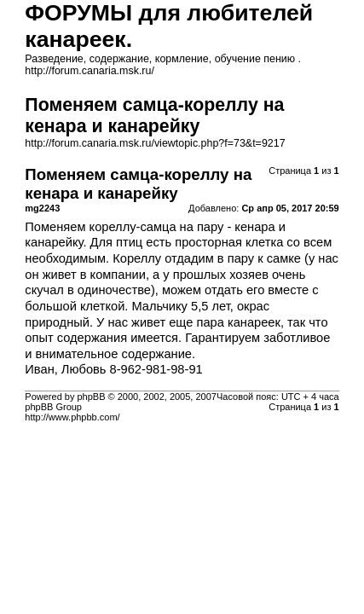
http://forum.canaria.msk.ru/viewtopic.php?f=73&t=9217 (155, 143)
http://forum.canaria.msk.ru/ (90, 71)
